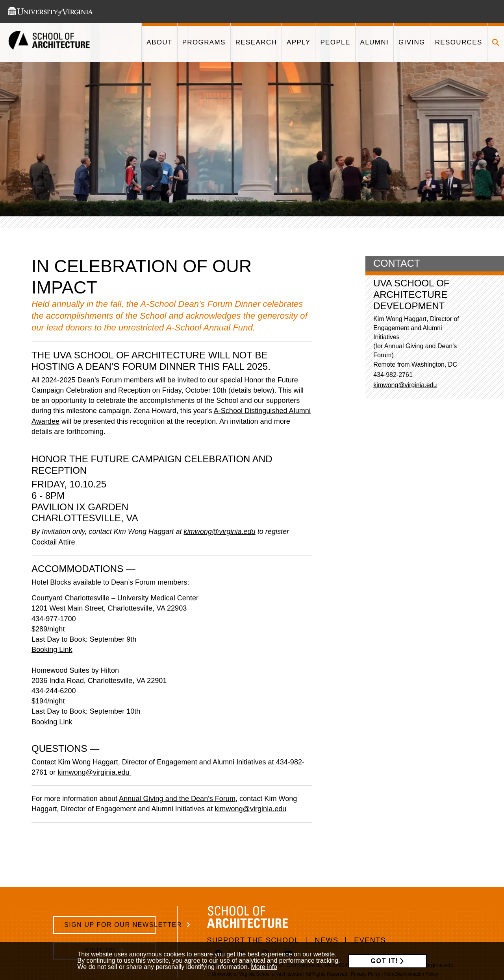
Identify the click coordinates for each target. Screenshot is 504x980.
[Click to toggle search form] (496, 42)
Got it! (385, 961)
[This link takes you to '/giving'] (412, 42)
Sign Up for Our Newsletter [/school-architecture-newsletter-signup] (110, 925)
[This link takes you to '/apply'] (298, 42)
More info (264, 967)
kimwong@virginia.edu (94, 772)
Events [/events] (370, 940)
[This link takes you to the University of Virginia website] (50, 11)
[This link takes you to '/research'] (256, 42)
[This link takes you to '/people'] (335, 42)
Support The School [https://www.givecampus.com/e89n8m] (253, 940)
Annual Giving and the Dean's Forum (177, 799)
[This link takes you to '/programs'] (204, 42)
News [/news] (327, 940)
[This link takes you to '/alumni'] (374, 42)
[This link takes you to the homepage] (49, 43)
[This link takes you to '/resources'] (459, 42)
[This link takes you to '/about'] (159, 42)
